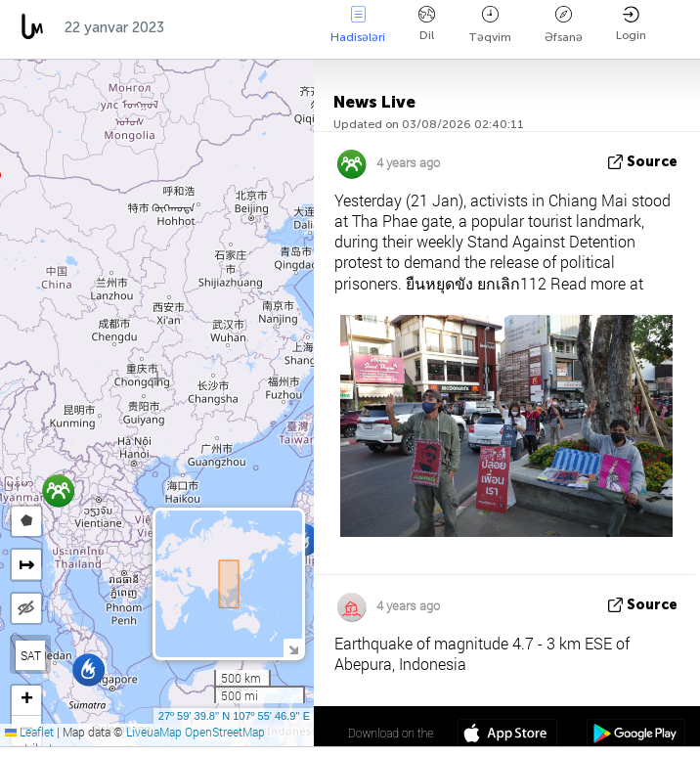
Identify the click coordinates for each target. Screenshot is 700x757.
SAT (31, 655)
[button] (88, 669)
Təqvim (490, 25)
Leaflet (29, 732)
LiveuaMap (154, 732)
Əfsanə (564, 25)
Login (631, 24)
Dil (427, 24)
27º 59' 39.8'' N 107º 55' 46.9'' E (234, 716)
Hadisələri (358, 25)
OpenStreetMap (225, 732)
